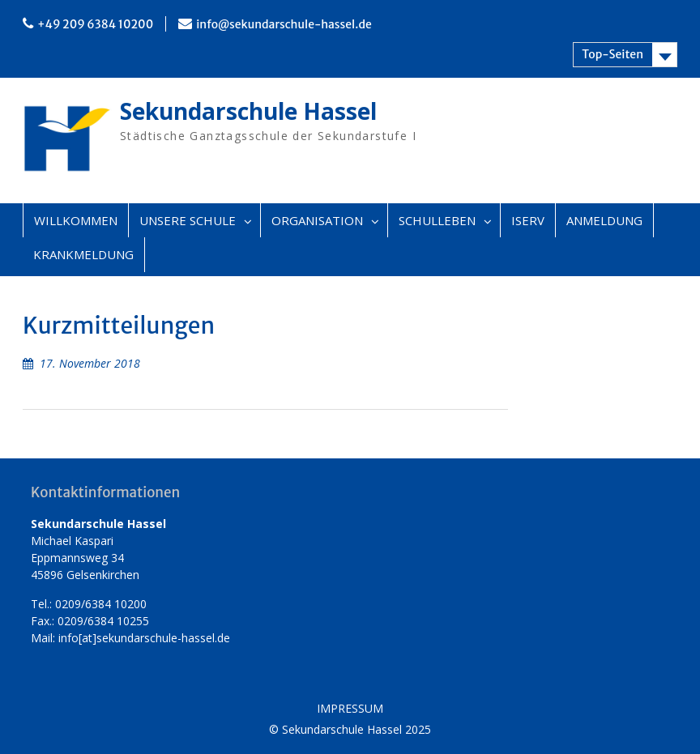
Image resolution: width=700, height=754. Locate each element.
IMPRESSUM (350, 709)
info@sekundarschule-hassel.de (284, 24)
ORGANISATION (317, 220)
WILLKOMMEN (76, 220)
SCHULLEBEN (437, 220)
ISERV (528, 220)
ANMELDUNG (604, 220)
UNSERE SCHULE (188, 220)
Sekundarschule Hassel (248, 111)
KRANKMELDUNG (83, 254)
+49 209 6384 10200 (95, 24)
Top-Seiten (612, 54)
